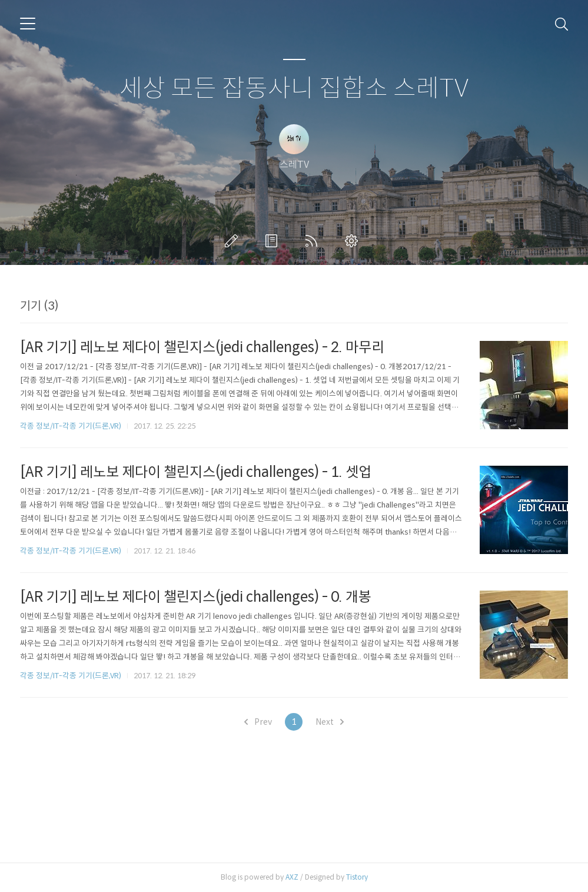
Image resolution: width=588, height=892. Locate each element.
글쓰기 (234, 241)
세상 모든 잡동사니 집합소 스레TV (294, 89)
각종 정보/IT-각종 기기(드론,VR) (71, 426)
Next (330, 722)
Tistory (357, 877)
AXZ (292, 877)
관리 (354, 241)
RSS (314, 241)
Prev (258, 722)
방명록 (274, 241)
